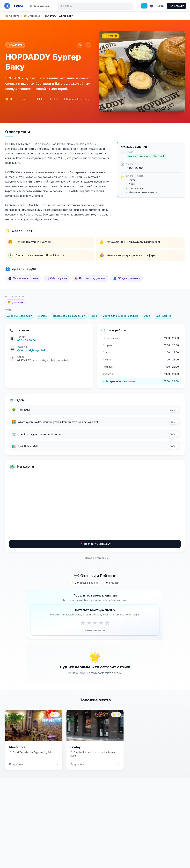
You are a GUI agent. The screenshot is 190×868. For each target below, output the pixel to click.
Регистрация (176, 6)
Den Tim (109, 109)
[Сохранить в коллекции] (88, 45)
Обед (147, 316)
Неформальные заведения (69, 316)
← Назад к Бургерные (95, 558)
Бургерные (15, 302)
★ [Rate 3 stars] (95, 623)
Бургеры (43, 316)
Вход (161, 6)
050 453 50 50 (27, 340)
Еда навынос (163, 316)
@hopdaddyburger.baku (32, 350)
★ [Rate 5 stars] (107, 623)
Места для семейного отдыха (120, 316)
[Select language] (152, 6)
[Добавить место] (144, 6)
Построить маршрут (95, 544)
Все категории (40, 6)
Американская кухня (20, 316)
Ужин (94, 316)
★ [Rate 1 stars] (83, 623)
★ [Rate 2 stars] (89, 623)
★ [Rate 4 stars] (101, 623)
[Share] (80, 45)
